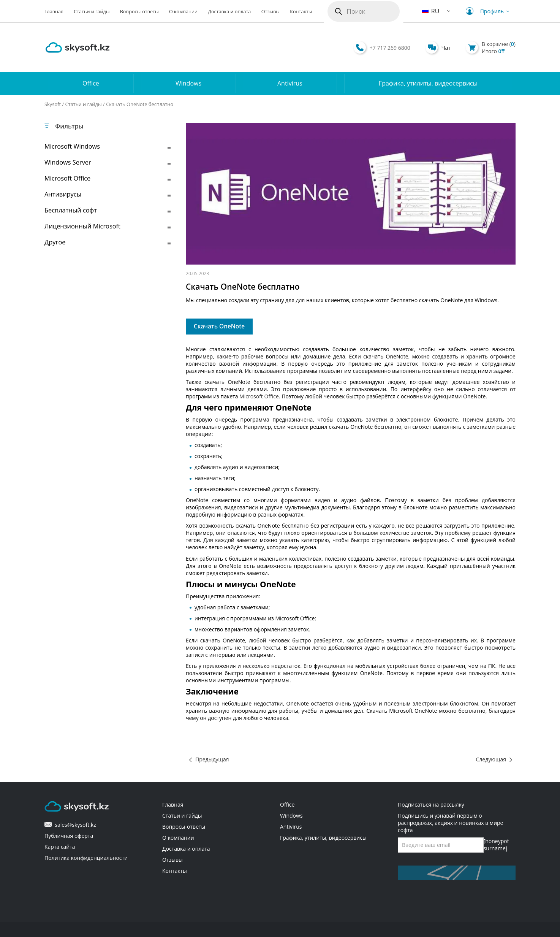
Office (91, 84)
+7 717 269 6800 (390, 48)
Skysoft (53, 104)
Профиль (489, 11)
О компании (183, 12)
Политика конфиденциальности (86, 858)
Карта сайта (60, 847)
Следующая (491, 759)
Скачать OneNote (219, 326)
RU (431, 11)
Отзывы (271, 12)
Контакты (301, 12)
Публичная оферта (69, 836)
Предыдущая (212, 759)
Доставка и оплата (229, 12)
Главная (54, 12)
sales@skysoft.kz (70, 825)
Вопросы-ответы (139, 12)
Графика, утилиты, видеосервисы (428, 84)
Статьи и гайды (92, 12)
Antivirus (290, 84)
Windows (188, 84)
